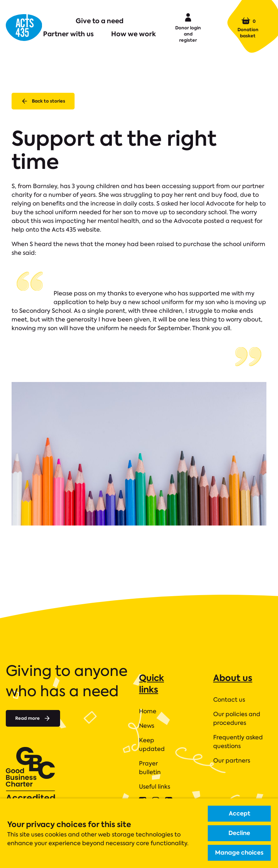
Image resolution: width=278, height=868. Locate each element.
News (147, 726)
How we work (134, 34)
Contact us (229, 700)
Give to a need (100, 21)
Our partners (232, 761)
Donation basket (248, 28)
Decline (239, 833)
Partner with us (68, 34)
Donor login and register (188, 27)
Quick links (151, 684)
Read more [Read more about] (33, 718)
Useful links (155, 787)
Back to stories (43, 101)
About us (233, 678)
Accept (239, 813)
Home (148, 711)
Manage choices (239, 853)
